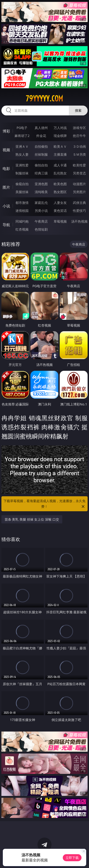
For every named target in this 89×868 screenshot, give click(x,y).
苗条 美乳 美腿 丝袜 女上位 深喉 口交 (32, 519)
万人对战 (60, 128)
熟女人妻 (22, 154)
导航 (6, 225)
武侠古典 (79, 203)
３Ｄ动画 (79, 146)
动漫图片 (79, 184)
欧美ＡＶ (60, 146)
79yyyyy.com (44, 99)
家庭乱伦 (41, 203)
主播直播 (60, 154)
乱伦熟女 (60, 173)
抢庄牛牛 (79, 136)
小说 (6, 206)
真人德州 (41, 128)
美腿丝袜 (22, 192)
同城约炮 (22, 221)
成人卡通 (60, 165)
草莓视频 (60, 221)
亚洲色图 (41, 184)
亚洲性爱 (22, 165)
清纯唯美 (41, 192)
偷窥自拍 (22, 184)
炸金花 (41, 136)
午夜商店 (41, 221)
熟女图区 (60, 192)
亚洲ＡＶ (22, 146)
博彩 (6, 131)
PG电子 (22, 128)
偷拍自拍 (41, 165)
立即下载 (72, 858)
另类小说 (41, 211)
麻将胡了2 (22, 136)
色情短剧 (41, 229)
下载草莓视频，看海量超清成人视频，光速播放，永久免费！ (44, 504)
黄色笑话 (60, 211)
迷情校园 (22, 211)
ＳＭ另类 (79, 154)
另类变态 (79, 173)
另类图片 (79, 192)
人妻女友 (60, 203)
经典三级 (41, 173)
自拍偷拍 (41, 146)
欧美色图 (60, 184)
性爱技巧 (79, 211)
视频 (6, 150)
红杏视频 (22, 229)
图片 (6, 187)
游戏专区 (79, 128)
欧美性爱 (79, 165)
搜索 (78, 110)
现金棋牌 (60, 136)
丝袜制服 (41, 154)
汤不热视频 (79, 221)
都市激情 (22, 203)
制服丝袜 (22, 173)
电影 (6, 169)
